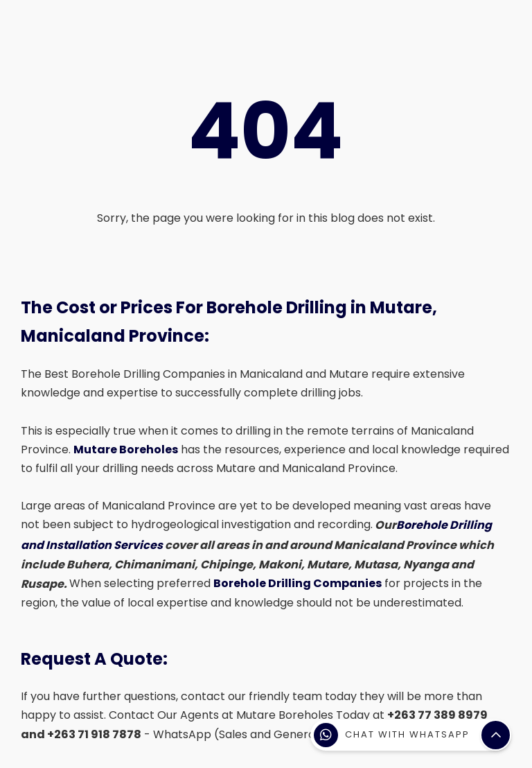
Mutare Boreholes (126, 450)
